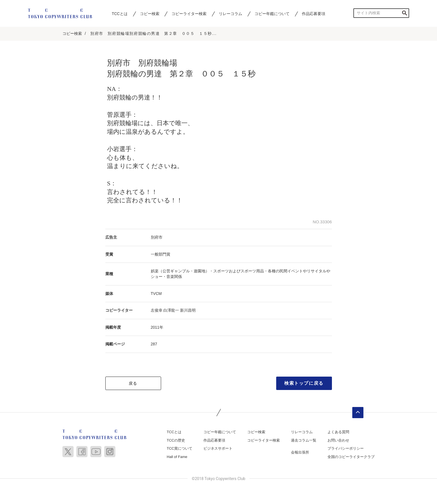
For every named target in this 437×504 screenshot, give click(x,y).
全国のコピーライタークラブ (351, 457)
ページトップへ (358, 413)
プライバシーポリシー (346, 448)
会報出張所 (300, 452)
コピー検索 (150, 14)
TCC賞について (179, 448)
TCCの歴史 (176, 440)
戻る (133, 383)
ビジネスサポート (218, 448)
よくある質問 (338, 432)
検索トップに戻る (304, 383)
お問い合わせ (338, 440)
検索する (405, 13)
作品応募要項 (314, 14)
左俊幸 (157, 310)
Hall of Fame (177, 457)
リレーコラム (230, 14)
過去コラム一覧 (304, 440)
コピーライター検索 (189, 14)
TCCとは (120, 14)
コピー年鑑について (272, 14)
